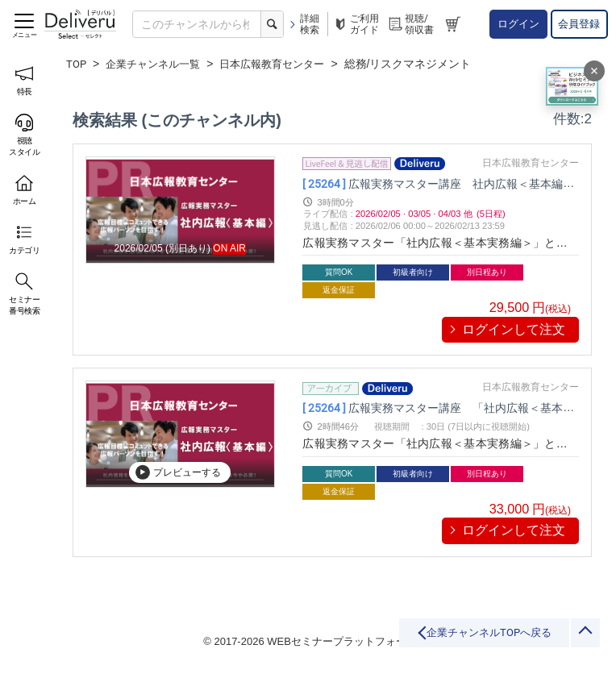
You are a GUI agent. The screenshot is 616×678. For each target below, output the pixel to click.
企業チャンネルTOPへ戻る (439, 640)
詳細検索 (304, 24)
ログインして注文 (514, 329)
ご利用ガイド (356, 24)
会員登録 (579, 24)
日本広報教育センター (285, 64)
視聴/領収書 (410, 24)
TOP (77, 64)
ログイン (518, 24)
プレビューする (178, 472)
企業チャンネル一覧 (158, 64)
